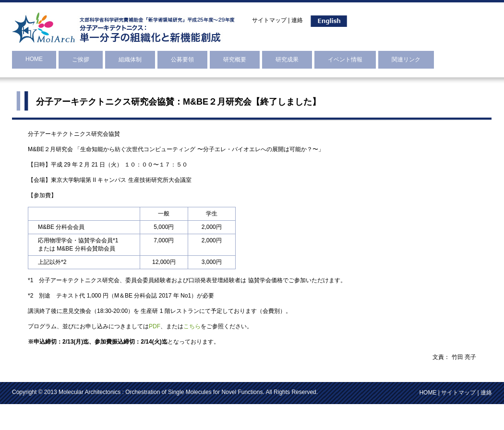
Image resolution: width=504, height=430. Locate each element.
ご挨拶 (81, 60)
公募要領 (182, 60)
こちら (192, 326)
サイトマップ (269, 20)
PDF (155, 326)
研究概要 (235, 60)
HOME (34, 59)
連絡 (297, 20)
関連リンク (406, 60)
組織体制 (130, 60)
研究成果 (287, 60)
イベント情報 (345, 60)
